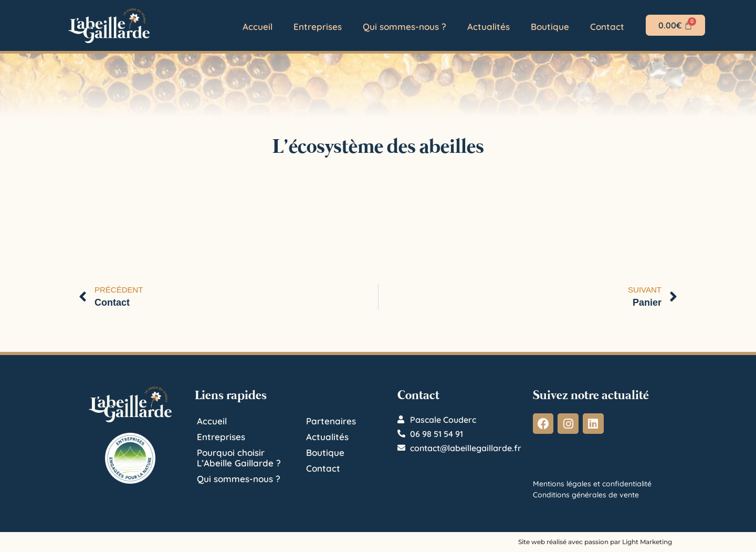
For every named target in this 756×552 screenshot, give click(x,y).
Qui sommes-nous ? (405, 27)
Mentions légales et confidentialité (592, 484)
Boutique (550, 27)
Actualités (489, 27)
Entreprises (318, 27)
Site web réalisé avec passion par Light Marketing (595, 542)
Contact (607, 27)
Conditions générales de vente (586, 495)
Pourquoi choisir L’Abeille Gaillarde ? (239, 458)
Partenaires (331, 421)
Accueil (258, 27)
